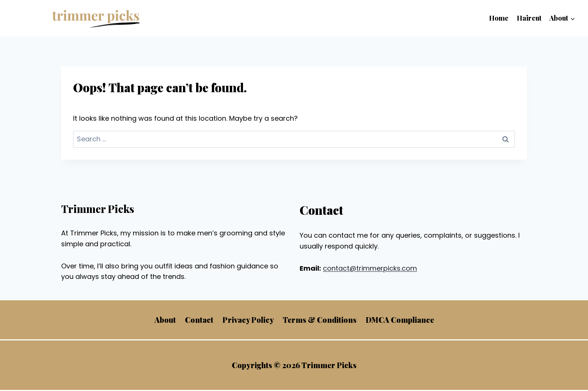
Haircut (529, 18)
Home (499, 18)
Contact (199, 320)
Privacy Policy (248, 320)
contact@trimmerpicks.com (370, 268)
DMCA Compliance (400, 320)
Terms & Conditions (320, 320)
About (165, 320)
